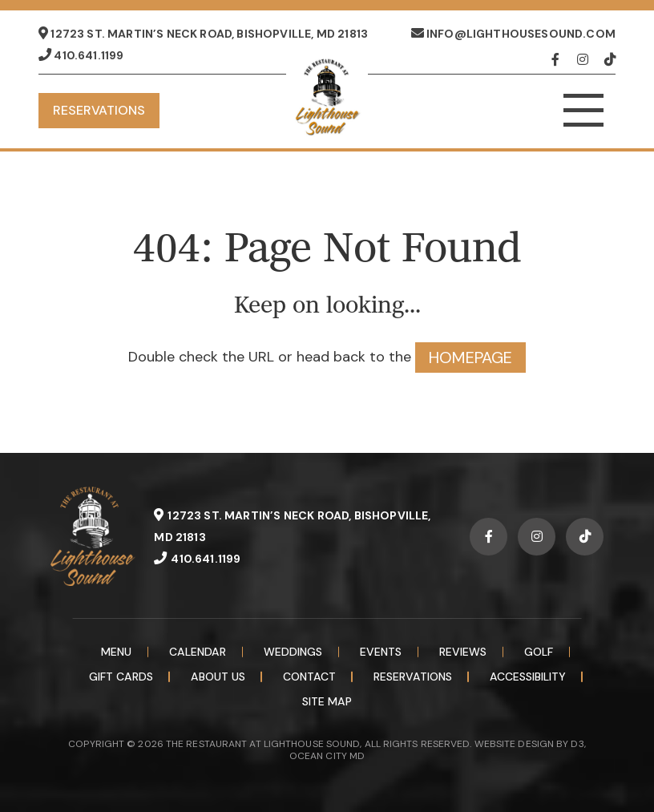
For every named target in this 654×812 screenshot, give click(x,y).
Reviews (463, 652)
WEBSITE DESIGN (514, 744)
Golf (539, 652)
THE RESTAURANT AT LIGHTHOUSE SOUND (263, 744)
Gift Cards (121, 677)
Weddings (293, 652)
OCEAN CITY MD (327, 756)
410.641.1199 (81, 55)
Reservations (99, 110)
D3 (577, 744)
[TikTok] (610, 59)
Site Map (327, 701)
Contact (309, 677)
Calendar (198, 652)
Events (381, 652)
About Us (218, 677)
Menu (116, 652)
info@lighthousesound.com (513, 34)
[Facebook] (561, 59)
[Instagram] (587, 59)
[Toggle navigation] (583, 111)
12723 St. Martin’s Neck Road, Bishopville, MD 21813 (203, 34)
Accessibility (528, 677)
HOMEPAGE (470, 358)
